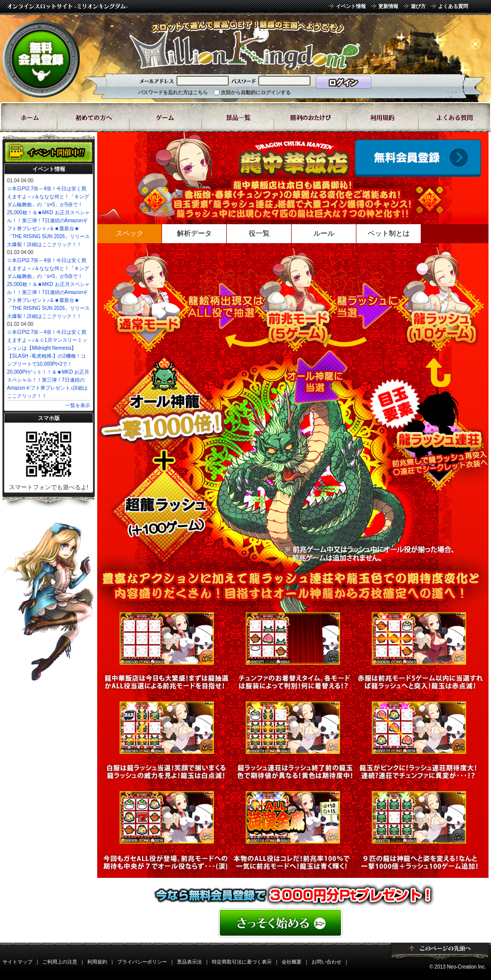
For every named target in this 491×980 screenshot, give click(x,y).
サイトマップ (17, 962)
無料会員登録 (41, 59)
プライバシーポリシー (142, 962)
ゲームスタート (418, 158)
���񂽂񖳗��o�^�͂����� (293, 923)
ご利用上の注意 (60, 962)
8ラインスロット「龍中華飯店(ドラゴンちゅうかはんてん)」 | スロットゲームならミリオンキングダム (244, 45)
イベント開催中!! (49, 152)
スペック (130, 233)
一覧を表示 (78, 405)
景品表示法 (189, 962)
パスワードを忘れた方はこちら (173, 92)
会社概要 (292, 962)
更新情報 (388, 6)
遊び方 (418, 6)
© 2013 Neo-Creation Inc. (458, 967)
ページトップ (440, 951)
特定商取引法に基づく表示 (242, 962)
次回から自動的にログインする (256, 92)
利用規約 (97, 962)
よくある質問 (453, 6)
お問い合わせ (327, 962)
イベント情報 (351, 6)
